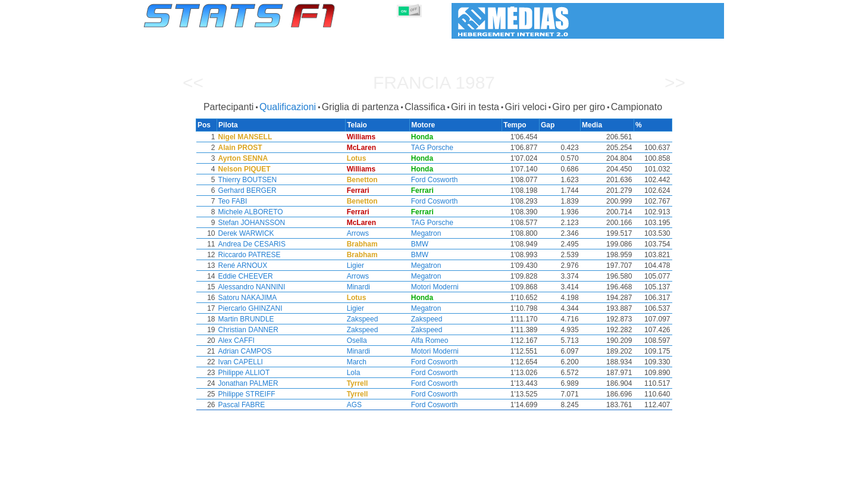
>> (675, 82)
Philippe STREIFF (246, 394)
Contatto (702, 470)
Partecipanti (229, 107)
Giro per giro (579, 107)
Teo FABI (232, 201)
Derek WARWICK (245, 233)
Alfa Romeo (432, 341)
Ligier (357, 266)
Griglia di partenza (361, 107)
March (358, 362)
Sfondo (661, 470)
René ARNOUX (242, 266)
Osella (359, 341)
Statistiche (185, 470)
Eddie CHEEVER (245, 276)
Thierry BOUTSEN (247, 180)
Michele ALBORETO (250, 212)
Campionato (637, 107)
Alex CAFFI (235, 341)
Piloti (319, 470)
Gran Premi (278, 470)
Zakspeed (364, 319)
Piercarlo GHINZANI (249, 308)
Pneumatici (446, 470)
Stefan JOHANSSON (251, 223)
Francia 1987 (434, 82)
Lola (355, 373)
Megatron (429, 233)
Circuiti (530, 470)
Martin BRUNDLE (245, 319)
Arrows (360, 233)
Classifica (425, 107)
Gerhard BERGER (246, 190)
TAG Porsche (435, 148)
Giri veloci (526, 107)
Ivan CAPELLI (239, 362)
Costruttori (360, 470)
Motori (403, 470)
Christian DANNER (247, 330)
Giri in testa (475, 107)
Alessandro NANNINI (251, 287)
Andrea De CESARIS (251, 244)
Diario (566, 470)
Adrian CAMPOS (244, 351)
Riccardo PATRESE (248, 255)
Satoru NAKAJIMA (247, 298)
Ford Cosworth (437, 180)
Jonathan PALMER (247, 383)
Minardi (360, 287)
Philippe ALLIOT (243, 373)
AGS (356, 405)
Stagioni (230, 470)
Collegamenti (612, 470)
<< (193, 82)
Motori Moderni (437, 287)
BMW (422, 244)
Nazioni (492, 470)
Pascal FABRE (241, 405)
